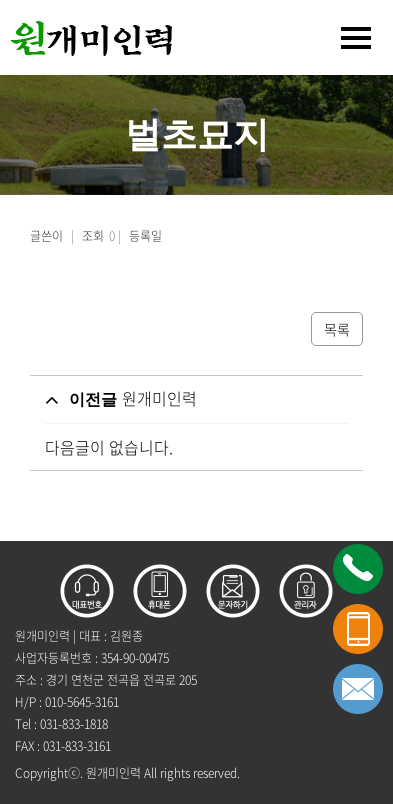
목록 (337, 329)
